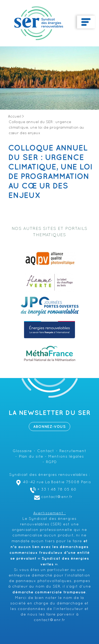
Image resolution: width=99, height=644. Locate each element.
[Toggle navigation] (86, 22)
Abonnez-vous (49, 427)
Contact (46, 451)
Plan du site (31, 457)
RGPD (51, 462)
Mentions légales (66, 457)
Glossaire (22, 451)
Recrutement (73, 451)
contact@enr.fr (53, 497)
